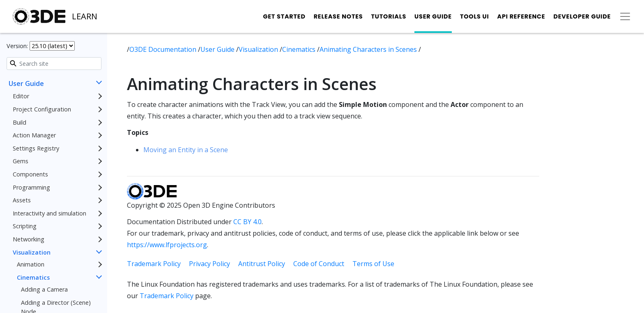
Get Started (284, 16)
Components (30, 174)
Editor (21, 96)
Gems (21, 161)
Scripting (25, 226)
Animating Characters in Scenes (369, 49)
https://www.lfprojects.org (167, 245)
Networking (29, 239)
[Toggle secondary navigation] (625, 16)
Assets (22, 200)
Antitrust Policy (262, 264)
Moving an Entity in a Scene (186, 150)
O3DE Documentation (164, 49)
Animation (31, 264)
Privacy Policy (209, 264)
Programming (31, 187)
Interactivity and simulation (49, 213)
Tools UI (475, 16)
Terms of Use (373, 264)
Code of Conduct (319, 264)
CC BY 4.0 (247, 222)
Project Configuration (42, 109)
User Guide (433, 16)
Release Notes (338, 16)
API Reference (521, 16)
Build (20, 122)
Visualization (32, 252)
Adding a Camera (44, 289)
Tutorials (389, 16)
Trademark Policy (154, 264)
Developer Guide (582, 16)
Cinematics (33, 277)
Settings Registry (36, 148)
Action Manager (34, 135)
